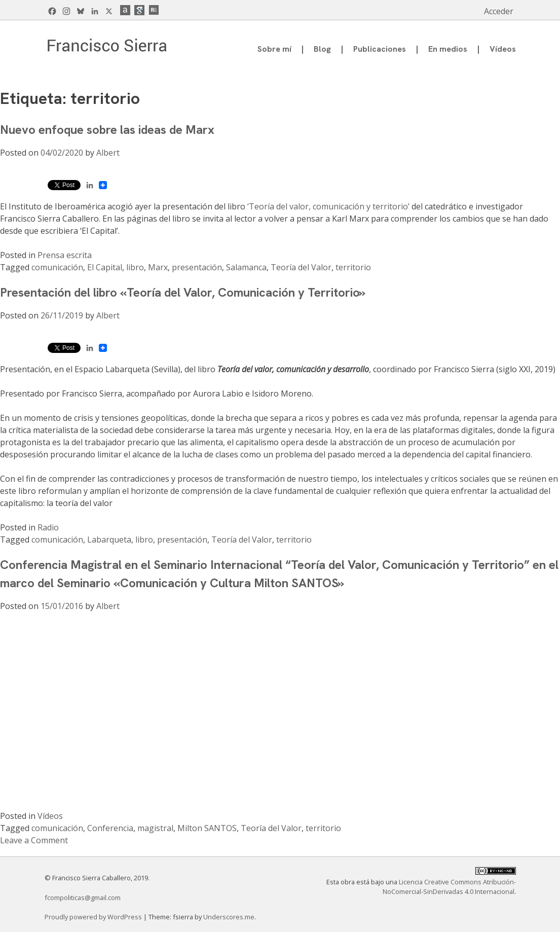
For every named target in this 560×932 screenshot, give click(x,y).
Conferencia (110, 828)
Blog (322, 49)
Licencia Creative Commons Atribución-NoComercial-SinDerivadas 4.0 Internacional (449, 887)
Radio (48, 527)
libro (135, 267)
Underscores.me (229, 917)
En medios (448, 49)
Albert (108, 153)
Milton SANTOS (207, 828)
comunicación (57, 267)
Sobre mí (274, 49)
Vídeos (503, 49)
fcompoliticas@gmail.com (83, 898)
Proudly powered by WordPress (94, 917)
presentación (197, 267)
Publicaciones (380, 49)
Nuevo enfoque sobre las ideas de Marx (107, 130)
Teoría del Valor (301, 267)
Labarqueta (109, 540)
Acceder (499, 11)
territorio (353, 267)
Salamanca (246, 267)
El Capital (105, 267)
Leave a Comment (34, 840)
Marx (158, 267)
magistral (155, 828)
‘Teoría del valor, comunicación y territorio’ (328, 206)
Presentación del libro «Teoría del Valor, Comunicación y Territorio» (183, 292)
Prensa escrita (65, 255)
